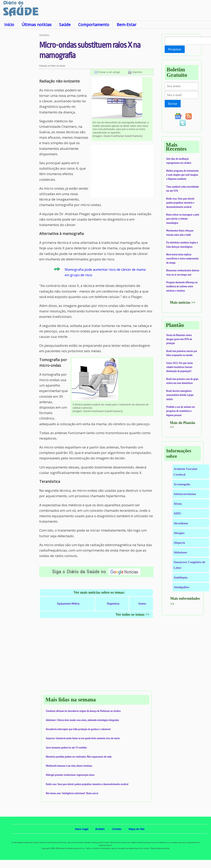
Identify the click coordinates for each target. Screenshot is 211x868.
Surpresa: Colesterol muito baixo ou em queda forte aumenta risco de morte (83, 738)
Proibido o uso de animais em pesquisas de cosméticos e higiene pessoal (181, 411)
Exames (142, 604)
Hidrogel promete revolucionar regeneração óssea (70, 775)
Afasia (178, 504)
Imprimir (137, 72)
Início (9, 25)
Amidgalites (181, 587)
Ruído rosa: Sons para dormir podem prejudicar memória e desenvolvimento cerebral (87, 784)
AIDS (177, 513)
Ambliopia (181, 577)
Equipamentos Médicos (68, 604)
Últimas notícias (37, 25)
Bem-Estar (127, 25)
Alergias (179, 533)
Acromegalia (182, 484)
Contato (117, 829)
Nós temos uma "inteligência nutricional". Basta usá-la (72, 793)
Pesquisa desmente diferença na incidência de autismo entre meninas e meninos (182, 286)
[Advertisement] (19, 95)
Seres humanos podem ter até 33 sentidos (66, 747)
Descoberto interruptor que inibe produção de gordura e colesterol (78, 729)
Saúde (65, 25)
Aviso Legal (82, 829)
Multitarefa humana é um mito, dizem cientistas (69, 766)
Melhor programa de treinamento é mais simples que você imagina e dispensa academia (182, 175)
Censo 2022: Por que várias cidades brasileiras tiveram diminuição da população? (180, 367)
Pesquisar (175, 49)
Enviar (173, 104)
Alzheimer (180, 552)
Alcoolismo (181, 523)
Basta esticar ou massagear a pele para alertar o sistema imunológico (183, 219)
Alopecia (179, 543)
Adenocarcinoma (185, 494)
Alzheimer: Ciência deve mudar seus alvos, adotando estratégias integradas (82, 720)
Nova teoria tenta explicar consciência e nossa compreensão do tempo (182, 258)
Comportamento (94, 25)
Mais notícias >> (183, 302)
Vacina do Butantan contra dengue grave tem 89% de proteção (179, 339)
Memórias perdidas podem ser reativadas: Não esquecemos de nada (79, 757)
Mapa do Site (137, 829)
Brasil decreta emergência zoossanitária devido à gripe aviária (180, 395)
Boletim (100, 829)
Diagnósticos (113, 604)
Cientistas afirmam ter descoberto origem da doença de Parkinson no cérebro (83, 711)
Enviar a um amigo (109, 72)
